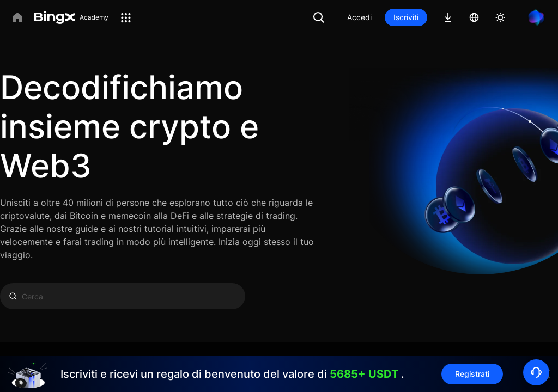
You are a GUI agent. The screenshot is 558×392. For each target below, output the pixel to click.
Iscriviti (406, 17)
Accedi (359, 17)
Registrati (472, 374)
